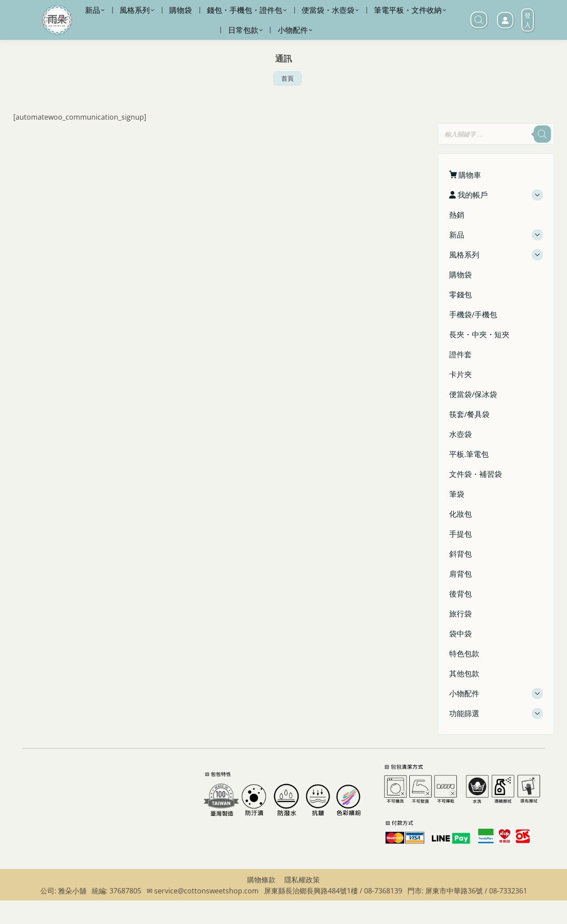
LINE (357, 12)
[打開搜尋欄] (479, 43)
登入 (528, 43)
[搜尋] (542, 158)
